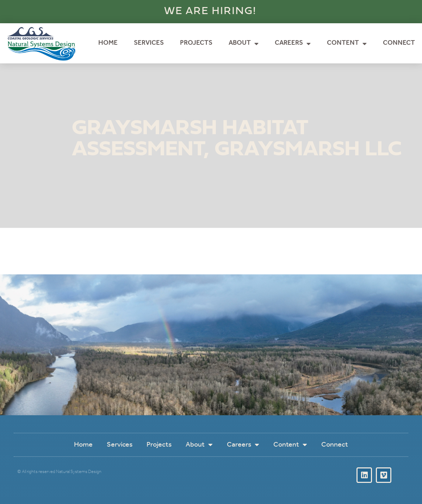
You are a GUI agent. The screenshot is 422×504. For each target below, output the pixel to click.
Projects (196, 43)
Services (149, 43)
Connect (399, 43)
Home (108, 43)
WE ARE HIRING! (210, 11)
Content (347, 43)
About (244, 43)
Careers (293, 43)
